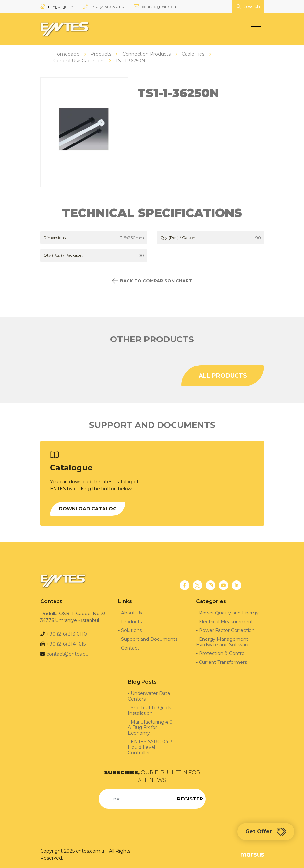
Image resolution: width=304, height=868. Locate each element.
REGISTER (190, 799)
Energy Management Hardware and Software (223, 642)
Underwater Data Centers (149, 696)
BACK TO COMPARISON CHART (152, 281)
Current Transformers (223, 662)
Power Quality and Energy (229, 613)
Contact (130, 648)
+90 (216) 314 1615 (66, 644)
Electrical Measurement (226, 622)
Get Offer (266, 832)
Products (131, 622)
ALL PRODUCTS (223, 376)
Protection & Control (222, 653)
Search (248, 6)
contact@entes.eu (155, 6)
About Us (132, 613)
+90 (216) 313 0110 (103, 6)
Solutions (131, 630)
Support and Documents (149, 639)
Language (54, 6)
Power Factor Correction (227, 630)
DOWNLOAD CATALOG (88, 509)
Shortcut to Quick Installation (149, 710)
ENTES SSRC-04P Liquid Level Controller (150, 747)
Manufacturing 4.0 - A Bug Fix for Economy (152, 727)
